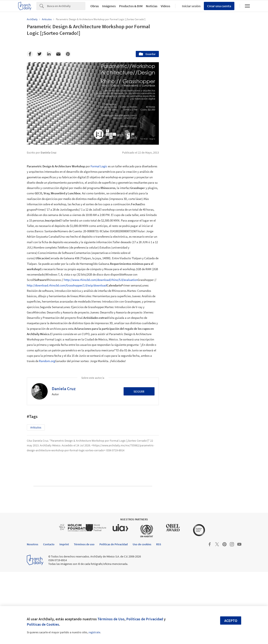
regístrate (94, 632)
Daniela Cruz (64, 389)
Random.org (47, 361)
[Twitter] (39, 54)
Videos (165, 6)
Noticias (152, 6)
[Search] (66, 6)
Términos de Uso (111, 619)
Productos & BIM (131, 6)
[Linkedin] (49, 54)
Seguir (139, 391)
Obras (95, 6)
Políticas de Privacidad (145, 619)
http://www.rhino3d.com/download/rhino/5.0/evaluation (101, 280)
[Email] (58, 54)
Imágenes (109, 6)
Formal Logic (99, 166)
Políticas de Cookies (43, 624)
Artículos (36, 427)
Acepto (231, 621)
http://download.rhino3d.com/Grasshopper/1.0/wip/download (67, 285)
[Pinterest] (68, 54)
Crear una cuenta (219, 6)
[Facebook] (30, 54)
